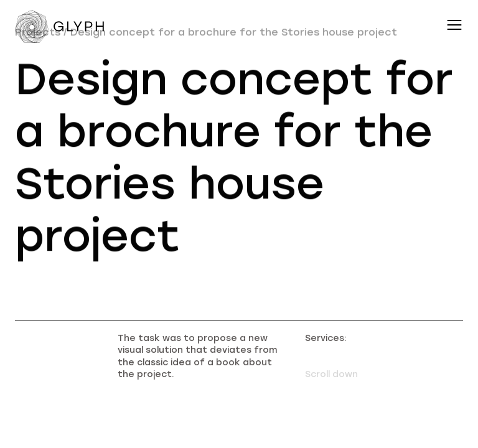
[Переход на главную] (62, 29)
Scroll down (331, 379)
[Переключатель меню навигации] (454, 25)
